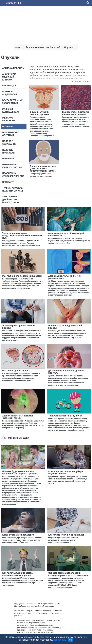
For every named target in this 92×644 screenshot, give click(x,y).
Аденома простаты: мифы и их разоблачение (65, 277)
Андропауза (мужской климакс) (9, 77)
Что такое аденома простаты (18, 371)
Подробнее (59, 640)
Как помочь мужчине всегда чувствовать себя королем (17, 574)
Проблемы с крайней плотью (12, 166)
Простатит (8, 182)
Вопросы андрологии (10, 93)
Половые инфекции (8, 151)
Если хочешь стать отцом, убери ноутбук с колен (66, 472)
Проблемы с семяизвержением (13, 175)
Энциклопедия (14, 3)
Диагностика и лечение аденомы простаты (66, 372)
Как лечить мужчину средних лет (66, 535)
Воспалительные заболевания (12, 102)
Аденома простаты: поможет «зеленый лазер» (18, 417)
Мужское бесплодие (9, 119)
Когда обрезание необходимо (18, 535)
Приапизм (8, 159)
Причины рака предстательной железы (65, 327)
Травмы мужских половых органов (13, 189)
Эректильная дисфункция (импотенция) (11, 199)
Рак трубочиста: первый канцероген (22, 276)
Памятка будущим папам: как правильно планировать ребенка (20, 472)
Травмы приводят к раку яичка (65, 416)
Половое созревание (9, 143)
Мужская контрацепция (11, 110)
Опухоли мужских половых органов (40, 113)
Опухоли (7, 126)
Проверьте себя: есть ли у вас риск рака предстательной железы (43, 168)
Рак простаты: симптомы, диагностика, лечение (76, 113)
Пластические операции (11, 134)
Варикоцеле (9, 86)
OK (70, 640)
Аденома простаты (13, 68)
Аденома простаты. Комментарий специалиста (66, 234)
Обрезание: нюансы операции (65, 573)
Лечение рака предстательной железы (19, 327)
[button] (81, 81)
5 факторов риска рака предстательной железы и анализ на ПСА (22, 235)
